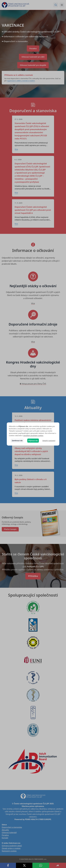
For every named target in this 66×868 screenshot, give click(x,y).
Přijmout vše (33, 441)
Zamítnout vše (17, 441)
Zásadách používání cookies (33, 436)
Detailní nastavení (49, 441)
